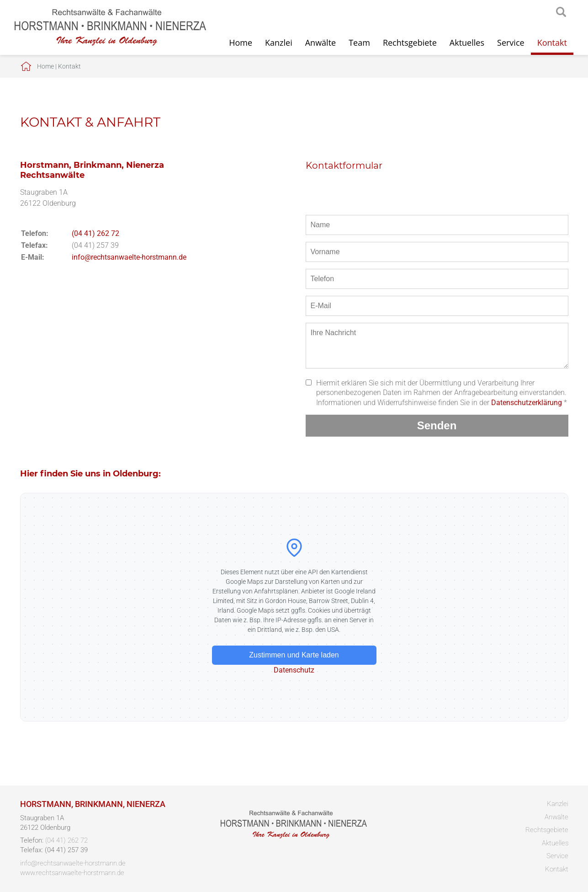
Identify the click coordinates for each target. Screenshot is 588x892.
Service (511, 43)
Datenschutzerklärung (527, 403)
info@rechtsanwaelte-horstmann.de (129, 257)
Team (359, 43)
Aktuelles (467, 43)
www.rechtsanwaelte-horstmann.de (72, 873)
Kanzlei (279, 43)
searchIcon (561, 12)
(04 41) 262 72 (95, 233)
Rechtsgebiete (410, 43)
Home (241, 43)
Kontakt (552, 43)
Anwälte (320, 43)
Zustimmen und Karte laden (294, 655)
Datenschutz (294, 670)
